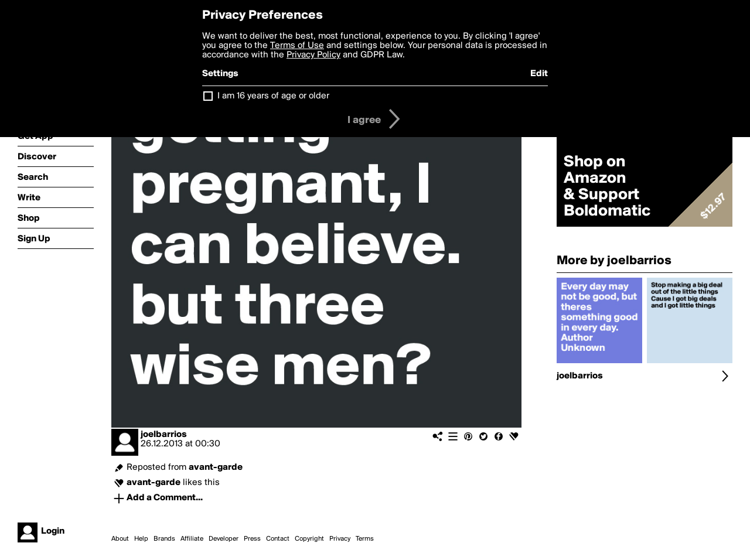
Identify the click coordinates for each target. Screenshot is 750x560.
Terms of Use (297, 46)
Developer (224, 539)
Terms (365, 539)
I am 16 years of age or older (273, 96)
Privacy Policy (313, 55)
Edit (539, 74)
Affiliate (192, 539)
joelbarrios (164, 435)
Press (252, 539)
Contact (278, 539)
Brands (164, 539)
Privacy (340, 539)
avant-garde (216, 467)
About (120, 539)
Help (141, 539)
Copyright (309, 539)
